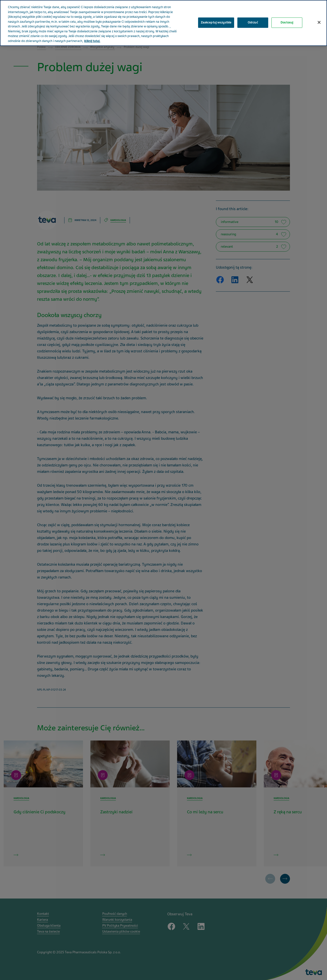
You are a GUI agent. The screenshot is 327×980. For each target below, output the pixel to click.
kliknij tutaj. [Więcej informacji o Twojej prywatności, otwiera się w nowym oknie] (92, 36)
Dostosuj (287, 18)
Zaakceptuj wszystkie (216, 18)
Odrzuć (253, 18)
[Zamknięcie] (319, 18)
